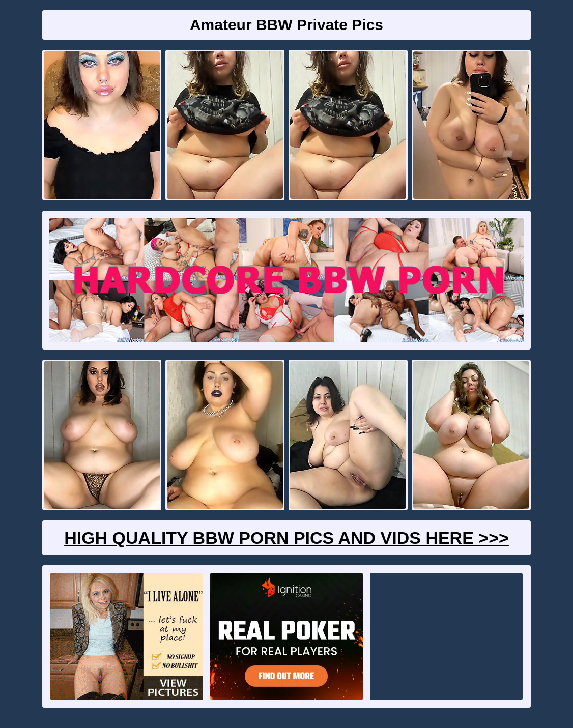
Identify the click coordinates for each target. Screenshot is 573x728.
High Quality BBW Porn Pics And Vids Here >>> (286, 538)
